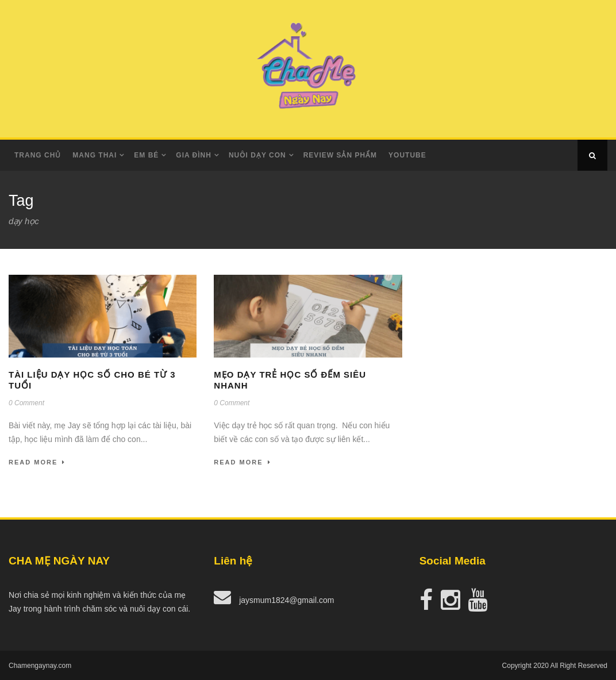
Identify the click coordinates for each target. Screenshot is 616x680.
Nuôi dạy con (257, 155)
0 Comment (26, 403)
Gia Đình (194, 155)
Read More (37, 462)
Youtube (407, 155)
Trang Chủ (38, 155)
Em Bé (146, 155)
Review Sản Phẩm (340, 155)
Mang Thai (95, 155)
